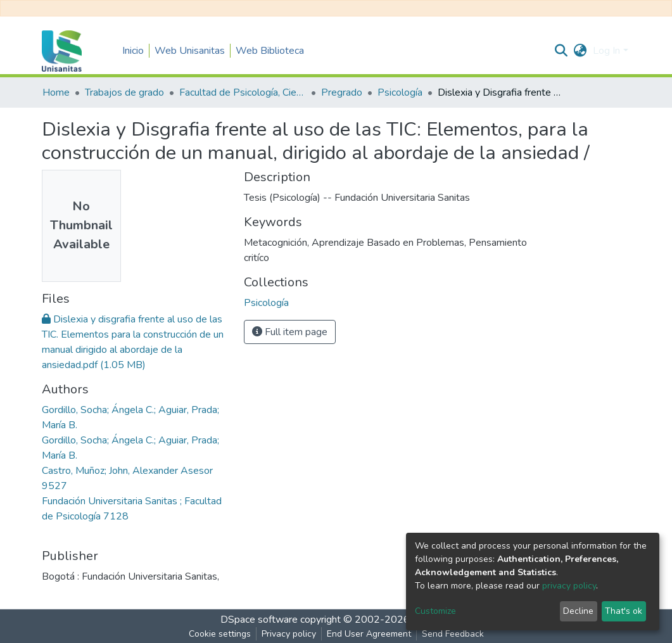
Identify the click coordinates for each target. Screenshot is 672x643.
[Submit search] (561, 51)
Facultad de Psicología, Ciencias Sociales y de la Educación (243, 92)
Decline (578, 611)
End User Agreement (369, 634)
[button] (580, 51)
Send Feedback (453, 634)
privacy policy (569, 586)
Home (56, 92)
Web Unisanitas (190, 51)
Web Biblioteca (270, 51)
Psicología (400, 92)
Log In (606, 51)
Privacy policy (289, 634)
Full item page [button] (290, 332)
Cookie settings (220, 634)
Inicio (133, 51)
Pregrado (342, 92)
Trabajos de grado (124, 92)
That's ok (624, 611)
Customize (435, 611)
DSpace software (259, 620)
